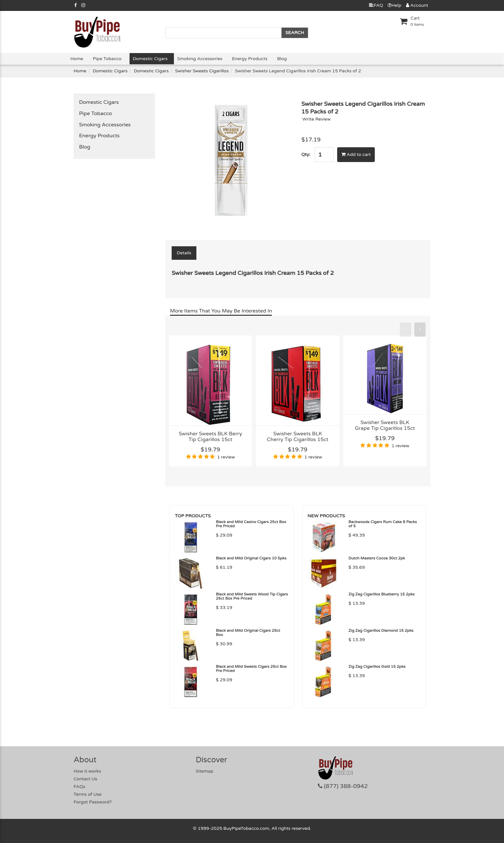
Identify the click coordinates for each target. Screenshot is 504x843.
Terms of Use (88, 794)
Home (77, 59)
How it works (87, 771)
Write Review (317, 119)
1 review (226, 457)
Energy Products (250, 59)
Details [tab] (184, 253)
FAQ (376, 5)
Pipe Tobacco (107, 59)
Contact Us (85, 779)
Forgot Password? (93, 802)
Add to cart (356, 154)
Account (417, 5)
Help (395, 5)
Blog (282, 59)
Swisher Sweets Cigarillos (202, 71)
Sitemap (205, 771)
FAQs (79, 787)
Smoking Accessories (200, 59)
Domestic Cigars (150, 59)
